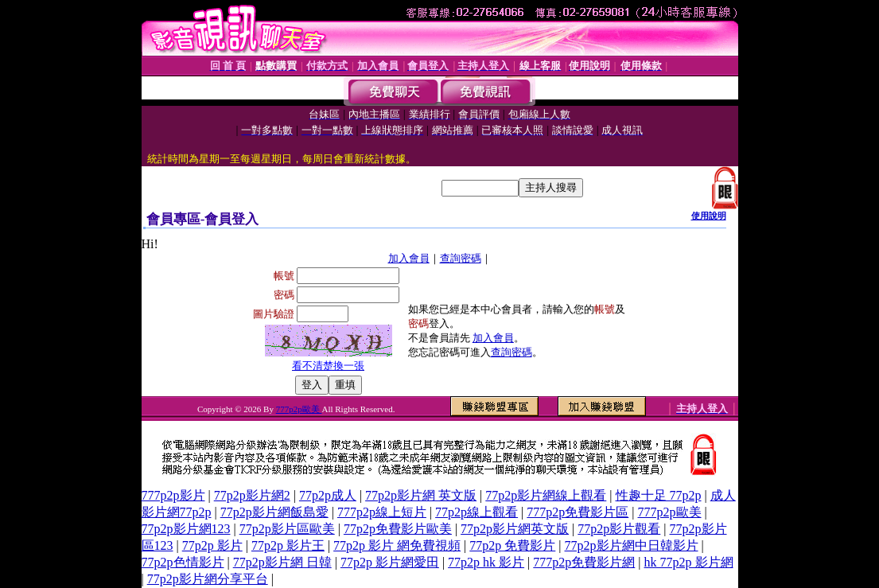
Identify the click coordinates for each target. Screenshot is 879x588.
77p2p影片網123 (186, 529)
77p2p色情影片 (183, 562)
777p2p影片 (173, 495)
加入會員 (409, 258)
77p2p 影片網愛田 (390, 562)
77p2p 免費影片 (512, 545)
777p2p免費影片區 (578, 512)
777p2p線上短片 (382, 512)
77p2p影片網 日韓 (282, 562)
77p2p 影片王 (288, 545)
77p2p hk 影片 (486, 562)
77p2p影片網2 (252, 495)
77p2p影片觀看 (619, 529)
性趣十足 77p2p (659, 495)
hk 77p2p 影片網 (689, 562)
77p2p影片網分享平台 (208, 579)
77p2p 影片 (212, 545)
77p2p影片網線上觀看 (546, 495)
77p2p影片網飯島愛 (274, 512)
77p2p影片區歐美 (287, 529)
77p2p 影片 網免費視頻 (397, 545)
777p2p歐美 (299, 409)
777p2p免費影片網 (584, 562)
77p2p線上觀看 (476, 512)
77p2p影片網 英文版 (421, 495)
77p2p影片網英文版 (515, 529)
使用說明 (709, 216)
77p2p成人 (328, 495)
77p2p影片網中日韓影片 (632, 545)
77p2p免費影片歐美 (398, 529)
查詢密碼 (461, 258)
